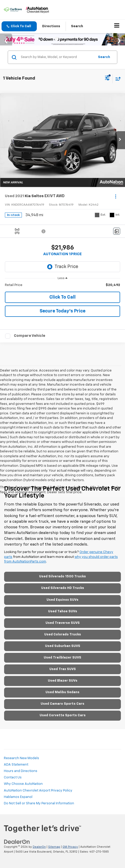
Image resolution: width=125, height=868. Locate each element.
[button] (19, 26)
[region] (63, 285)
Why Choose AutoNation (23, 784)
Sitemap (54, 847)
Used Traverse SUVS (63, 623)
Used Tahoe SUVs (63, 611)
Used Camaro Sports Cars (62, 704)
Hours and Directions (21, 771)
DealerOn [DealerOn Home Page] (39, 847)
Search (104, 57)
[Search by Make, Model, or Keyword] (57, 57)
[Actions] (116, 196)
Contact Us (13, 778)
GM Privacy (70, 847)
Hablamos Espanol (18, 797)
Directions (51, 26)
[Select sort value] (117, 79)
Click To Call (62, 297)
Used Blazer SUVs (63, 681)
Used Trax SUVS (63, 669)
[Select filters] (107, 79)
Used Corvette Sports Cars (63, 715)
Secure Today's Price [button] (62, 311)
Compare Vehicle (30, 336)
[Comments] (117, 231)
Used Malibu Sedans (62, 692)
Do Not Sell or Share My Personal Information (39, 803)
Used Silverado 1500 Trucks (62, 576)
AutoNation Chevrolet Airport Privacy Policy (38, 791)
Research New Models (21, 758)
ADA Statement (16, 765)
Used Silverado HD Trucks (63, 588)
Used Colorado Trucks (63, 635)
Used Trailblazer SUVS (62, 658)
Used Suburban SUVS (63, 646)
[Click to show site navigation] (117, 26)
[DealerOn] (17, 842)
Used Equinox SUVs (62, 600)
